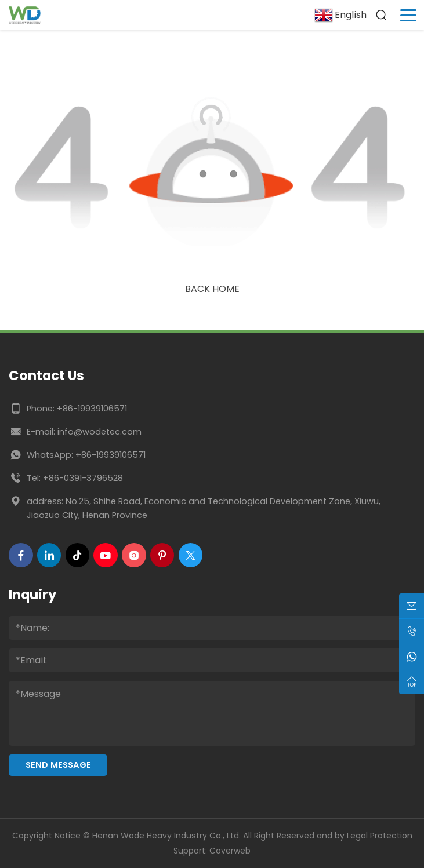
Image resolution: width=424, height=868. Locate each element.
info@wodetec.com (99, 432)
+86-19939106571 (92, 409)
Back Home (212, 289)
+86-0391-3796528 (83, 478)
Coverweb (230, 851)
